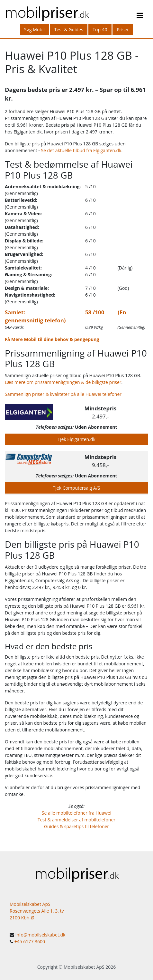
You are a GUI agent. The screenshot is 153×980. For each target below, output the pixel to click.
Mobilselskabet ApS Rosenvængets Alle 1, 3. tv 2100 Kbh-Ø (37, 911)
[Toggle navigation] (140, 16)
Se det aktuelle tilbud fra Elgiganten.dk (81, 150)
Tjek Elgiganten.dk (76, 439)
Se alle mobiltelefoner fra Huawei (77, 813)
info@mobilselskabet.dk (40, 935)
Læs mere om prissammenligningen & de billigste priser (63, 382)
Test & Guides (69, 29)
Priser (123, 29)
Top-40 (100, 29)
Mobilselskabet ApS (84, 967)
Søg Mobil (34, 29)
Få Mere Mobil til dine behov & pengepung (52, 339)
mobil (47, 12)
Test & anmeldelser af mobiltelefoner (76, 820)
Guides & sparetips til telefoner (76, 826)
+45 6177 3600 (30, 941)
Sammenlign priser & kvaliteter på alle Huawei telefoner (63, 394)
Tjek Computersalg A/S (77, 488)
